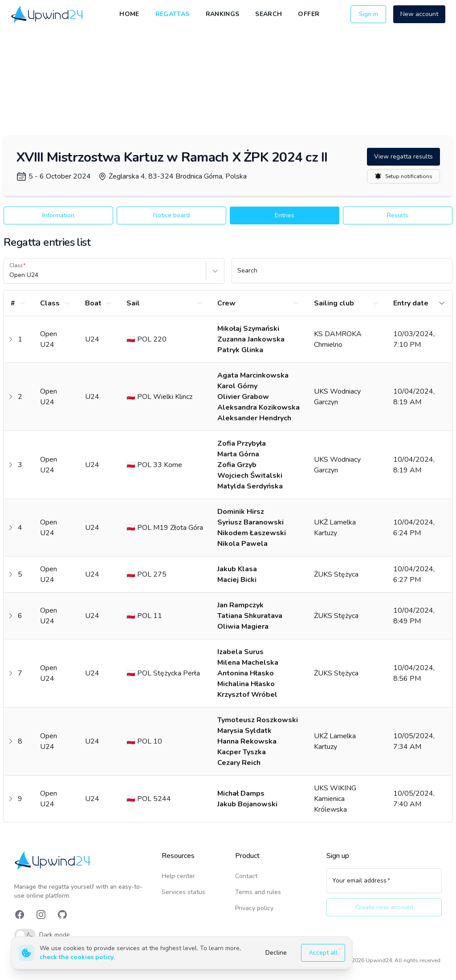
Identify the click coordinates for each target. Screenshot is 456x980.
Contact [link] (246, 876)
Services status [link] (183, 892)
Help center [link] (178, 876)
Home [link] (129, 14)
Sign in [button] (368, 14)
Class (16, 265)
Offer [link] (309, 14)
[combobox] (10, 275)
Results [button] (398, 215)
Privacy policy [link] (254, 908)
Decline (276, 953)
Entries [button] (285, 215)
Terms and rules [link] (258, 892)
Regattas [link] (173, 14)
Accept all (323, 953)
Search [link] (269, 14)
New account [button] (419, 14)
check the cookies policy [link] (77, 957)
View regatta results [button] (403, 157)
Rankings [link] (223, 14)
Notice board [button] (171, 215)
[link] (48, 14)
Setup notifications (403, 176)
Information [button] (58, 215)
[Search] (342, 275)
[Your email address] (384, 885)
